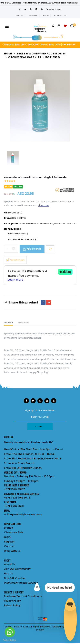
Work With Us (12, 551)
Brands (8, 528)
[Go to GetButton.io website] (10, 640)
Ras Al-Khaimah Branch (27, 468)
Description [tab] (9, 323)
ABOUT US (33, 16)
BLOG (46, 16)
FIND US (19, 16)
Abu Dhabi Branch (23, 463)
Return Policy (12, 605)
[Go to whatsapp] (10, 632)
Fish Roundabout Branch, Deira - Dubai (36, 458)
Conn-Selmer (61, 350)
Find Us (8, 574)
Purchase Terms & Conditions (23, 596)
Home (8, 54)
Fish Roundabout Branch (22, 240)
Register (9, 542)
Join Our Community (17, 569)
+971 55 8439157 (14, 489)
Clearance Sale (14, 532)
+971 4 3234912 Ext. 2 (17, 498)
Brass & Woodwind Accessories (41, 54)
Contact (9, 546)
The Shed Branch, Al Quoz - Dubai (42, 449)
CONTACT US (60, 16)
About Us (10, 564)
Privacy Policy (12, 601)
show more (44, 205)
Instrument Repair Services (21, 583)
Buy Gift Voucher (15, 578)
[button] (73, 24)
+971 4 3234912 (54, 9)
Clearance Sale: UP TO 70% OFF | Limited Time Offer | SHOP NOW (39, 45)
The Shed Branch (18, 234)
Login (7, 537)
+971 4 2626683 (14, 506)
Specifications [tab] (24, 323)
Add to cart (34, 249)
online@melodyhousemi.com (23, 514)
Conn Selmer (19, 218)
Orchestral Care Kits (25, 57)
